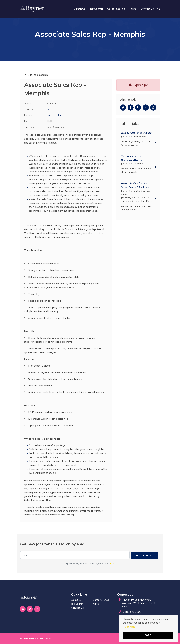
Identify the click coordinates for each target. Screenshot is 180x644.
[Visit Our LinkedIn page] (23, 609)
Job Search (96, 10)
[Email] (146, 107)
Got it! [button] (148, 635)
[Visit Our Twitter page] (30, 609)
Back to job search (38, 75)
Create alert (145, 555)
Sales (49, 109)
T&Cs (111, 563)
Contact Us (147, 10)
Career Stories (116, 10)
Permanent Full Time (57, 115)
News (133, 10)
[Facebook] (131, 107)
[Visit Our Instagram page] (37, 609)
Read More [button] (129, 626)
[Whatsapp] (153, 107)
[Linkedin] (138, 107)
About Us (80, 10)
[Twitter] (123, 107)
